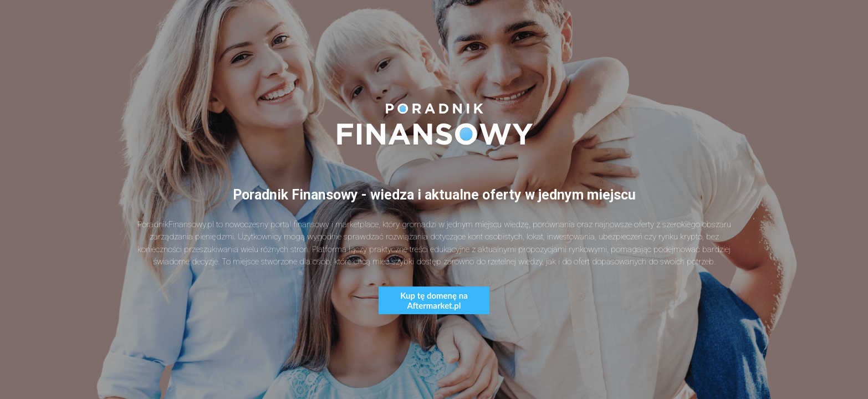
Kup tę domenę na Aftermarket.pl (434, 300)
